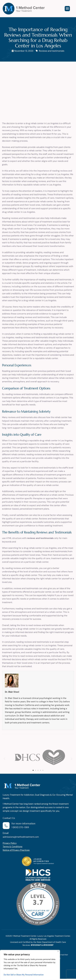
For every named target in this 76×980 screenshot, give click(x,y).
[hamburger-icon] (67, 9)
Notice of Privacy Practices (16, 850)
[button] (4, 759)
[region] (30, 965)
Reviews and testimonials (52, 51)
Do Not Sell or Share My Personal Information (24, 975)
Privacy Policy (10, 843)
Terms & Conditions (13, 847)
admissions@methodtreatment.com (21, 837)
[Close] (58, 951)
